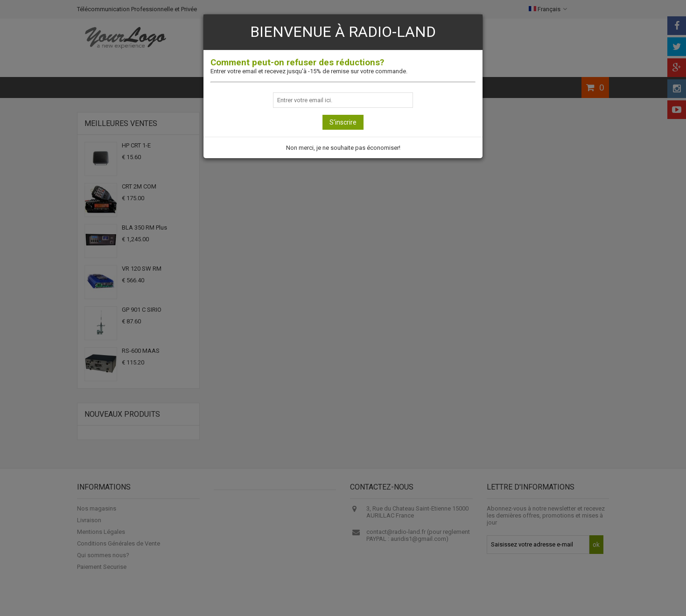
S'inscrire (343, 122)
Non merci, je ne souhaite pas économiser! (343, 148)
